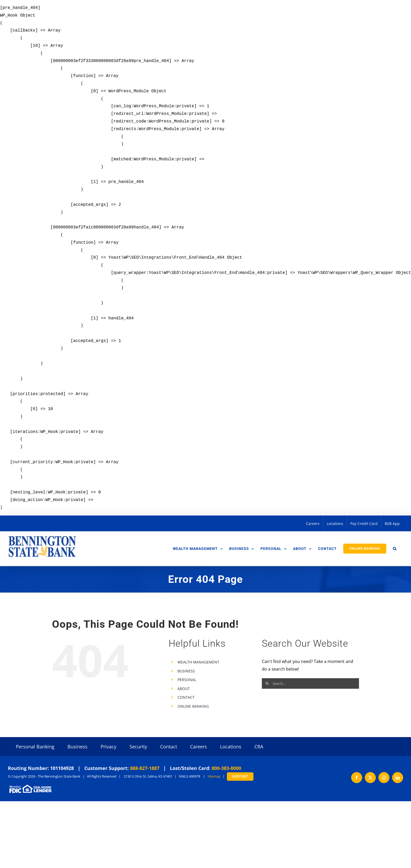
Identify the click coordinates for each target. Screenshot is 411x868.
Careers (199, 747)
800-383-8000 (226, 768)
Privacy (108, 747)
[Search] (267, 683)
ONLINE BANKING (193, 706)
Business (77, 747)
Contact (169, 747)
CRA (259, 747)
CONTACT (186, 697)
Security (138, 747)
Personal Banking (35, 747)
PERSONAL (187, 680)
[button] (395, 549)
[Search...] (310, 683)
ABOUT (184, 689)
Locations (231, 747)
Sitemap (214, 776)
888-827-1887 (145, 768)
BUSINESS (186, 671)
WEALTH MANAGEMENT (198, 662)
